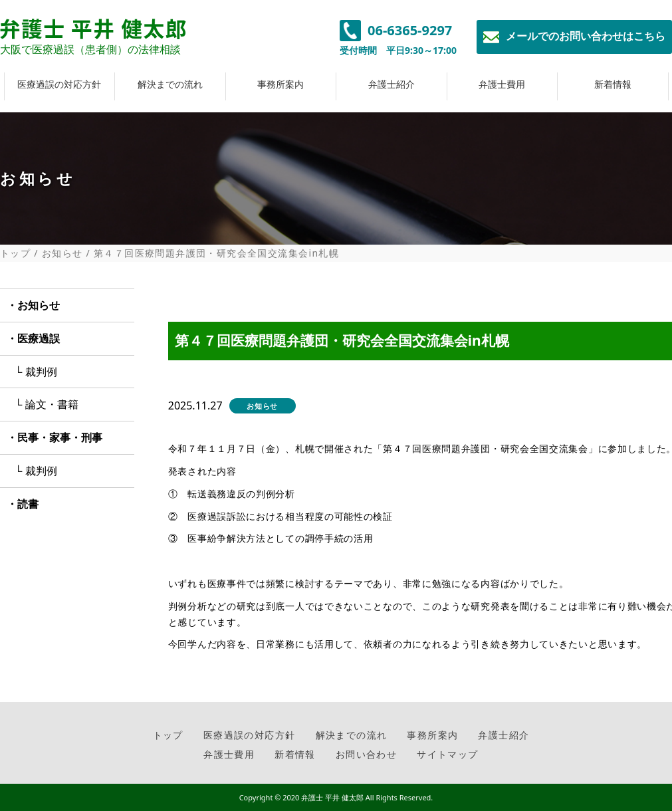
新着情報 (613, 84)
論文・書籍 (52, 404)
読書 (28, 504)
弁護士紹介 (392, 84)
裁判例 (41, 372)
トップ (15, 253)
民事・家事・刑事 (60, 437)
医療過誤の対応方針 (59, 84)
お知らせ (62, 253)
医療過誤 (39, 338)
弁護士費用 (502, 84)
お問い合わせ (366, 754)
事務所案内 (280, 84)
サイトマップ (447, 754)
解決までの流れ (170, 84)
